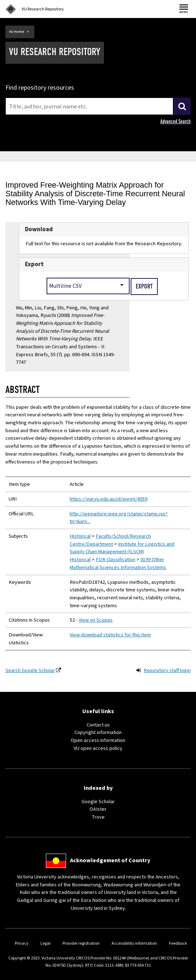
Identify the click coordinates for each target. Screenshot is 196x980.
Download (39, 229)
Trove (98, 817)
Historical (80, 536)
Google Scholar (98, 802)
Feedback (178, 943)
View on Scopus (96, 620)
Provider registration (81, 943)
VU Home (17, 32)
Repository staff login (167, 670)
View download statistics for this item (110, 635)
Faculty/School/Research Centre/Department (110, 540)
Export (34, 264)
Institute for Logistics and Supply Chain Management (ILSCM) (122, 548)
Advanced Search (175, 121)
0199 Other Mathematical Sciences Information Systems (118, 563)
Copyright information (98, 732)
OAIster (98, 809)
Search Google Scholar (30, 670)
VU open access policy (98, 748)
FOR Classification (116, 560)
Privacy (22, 943)
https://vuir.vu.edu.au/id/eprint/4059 (108, 499)
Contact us (98, 725)
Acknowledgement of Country (110, 860)
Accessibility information (134, 943)
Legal (45, 943)
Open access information (98, 740)
